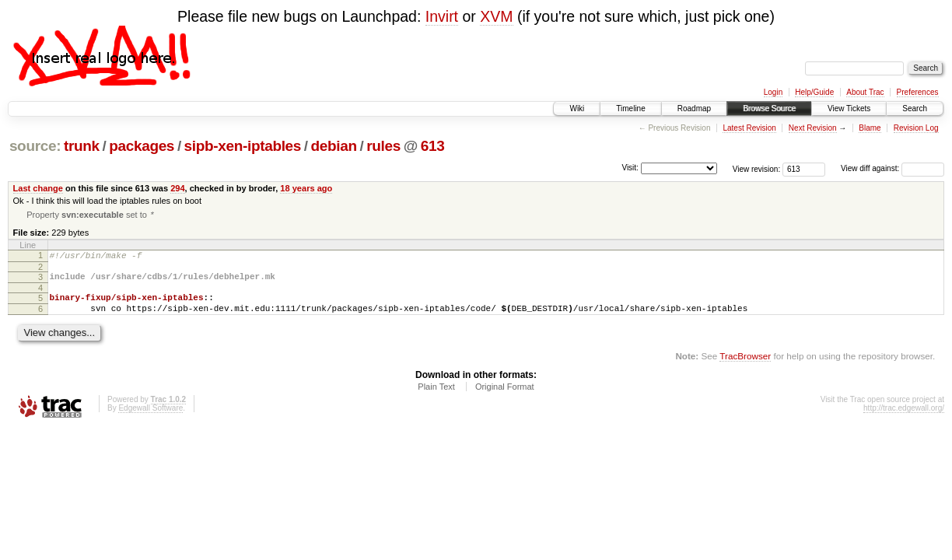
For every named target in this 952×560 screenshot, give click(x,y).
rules (383, 146)
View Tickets (849, 108)
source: (35, 146)
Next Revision (813, 128)
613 (433, 146)
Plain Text (436, 397)
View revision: (757, 168)
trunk (82, 146)
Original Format (505, 397)
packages (142, 146)
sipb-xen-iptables (243, 146)
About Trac (865, 92)
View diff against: (892, 168)
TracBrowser (745, 367)
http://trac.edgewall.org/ (904, 419)
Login (773, 92)
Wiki (577, 108)
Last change (38, 188)
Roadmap (694, 108)
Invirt (442, 16)
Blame (870, 128)
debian (334, 146)
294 (177, 188)
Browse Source (769, 108)
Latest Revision (749, 128)
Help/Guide (814, 92)
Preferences (918, 92)
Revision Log (916, 128)
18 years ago (306, 188)
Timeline (630, 108)
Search (915, 108)
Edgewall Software (150, 419)
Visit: (630, 168)
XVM (496, 16)
